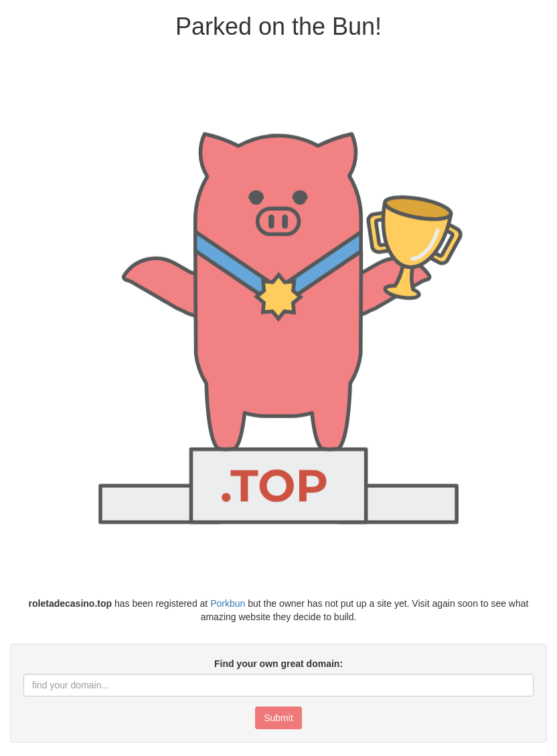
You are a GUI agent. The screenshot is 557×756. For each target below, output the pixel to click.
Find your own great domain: (278, 664)
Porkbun (228, 603)
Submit (278, 718)
